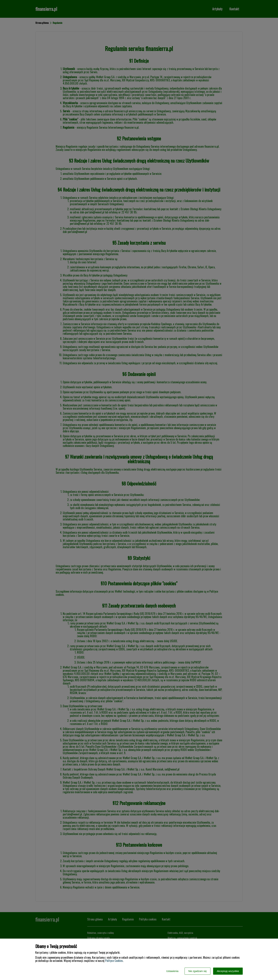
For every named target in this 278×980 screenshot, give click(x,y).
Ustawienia (172, 971)
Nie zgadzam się (198, 971)
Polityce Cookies (114, 961)
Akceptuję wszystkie (228, 971)
